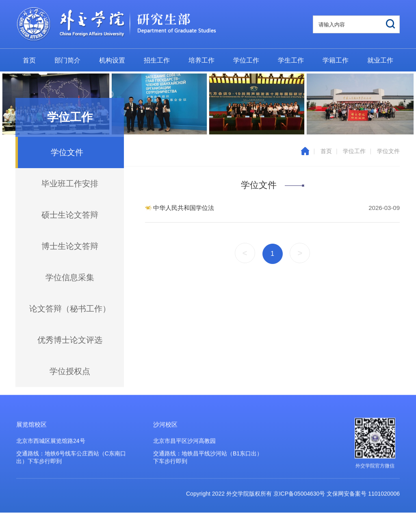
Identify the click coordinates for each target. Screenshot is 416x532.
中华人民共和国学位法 (184, 208)
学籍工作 (336, 60)
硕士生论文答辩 (70, 215)
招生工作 (157, 60)
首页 (29, 60)
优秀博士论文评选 (70, 340)
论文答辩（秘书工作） (70, 309)
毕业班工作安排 (70, 184)
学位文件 (388, 151)
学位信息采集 (70, 277)
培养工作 (201, 60)
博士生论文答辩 (70, 246)
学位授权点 (70, 371)
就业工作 (380, 60)
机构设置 (112, 60)
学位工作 (246, 60)
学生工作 (291, 60)
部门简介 (67, 60)
